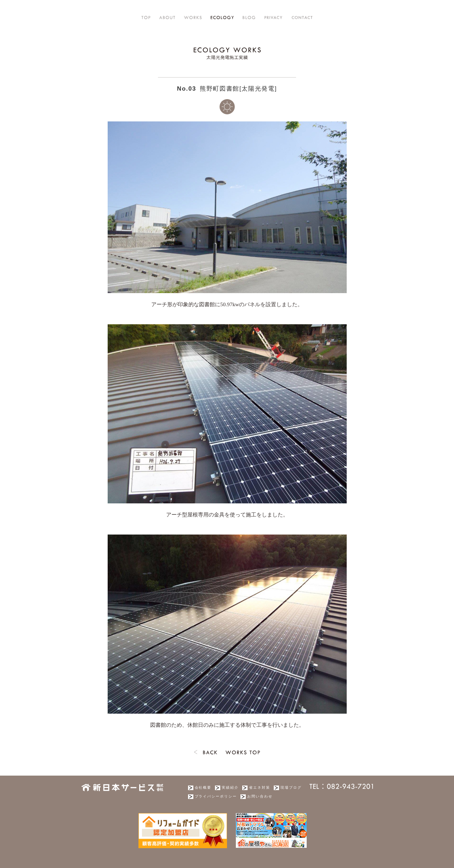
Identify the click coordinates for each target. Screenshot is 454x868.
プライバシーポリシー (216, 796)
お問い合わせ (260, 796)
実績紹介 (230, 787)
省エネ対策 (260, 787)
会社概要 (203, 787)
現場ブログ (291, 787)
